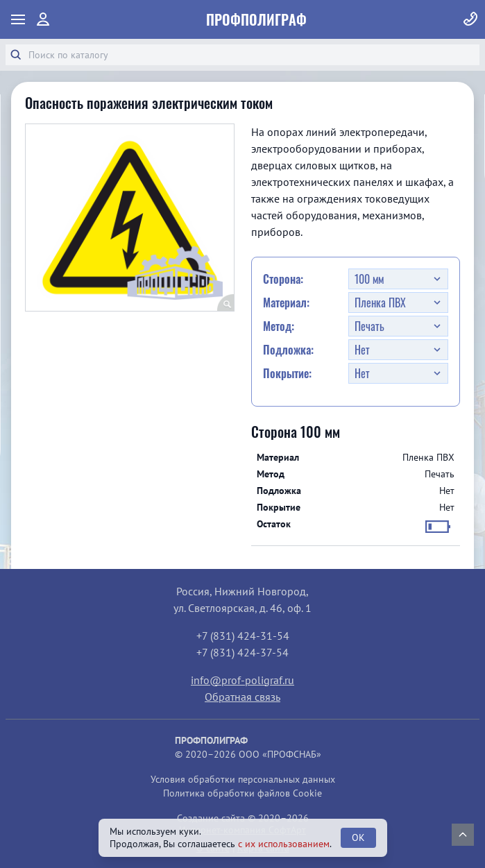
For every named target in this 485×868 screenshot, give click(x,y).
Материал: (286, 303)
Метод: (279, 326)
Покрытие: (287, 373)
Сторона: (283, 279)
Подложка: (288, 350)
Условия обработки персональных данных (243, 779)
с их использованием (284, 844)
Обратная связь (242, 697)
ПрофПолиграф (256, 19)
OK (358, 837)
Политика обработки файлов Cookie (242, 793)
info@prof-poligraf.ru (242, 680)
